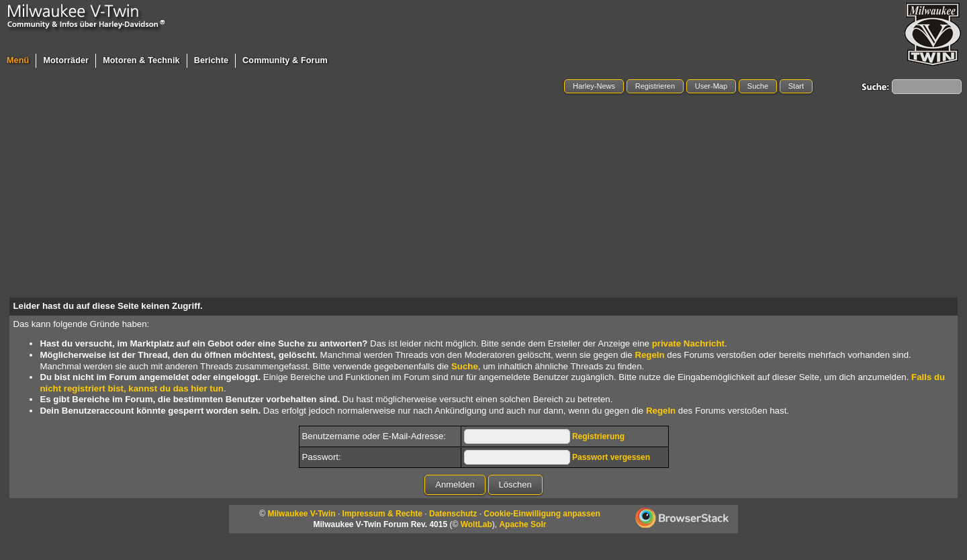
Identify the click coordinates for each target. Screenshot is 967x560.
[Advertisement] (483, 197)
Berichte (211, 60)
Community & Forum (285, 60)
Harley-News (594, 86)
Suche (758, 86)
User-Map (711, 86)
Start (796, 86)
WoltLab (476, 524)
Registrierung (598, 436)
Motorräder (66, 60)
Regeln (649, 355)
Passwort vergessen (611, 457)
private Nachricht (688, 343)
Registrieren (655, 86)
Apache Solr (522, 524)
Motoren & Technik (141, 60)
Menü (18, 60)
